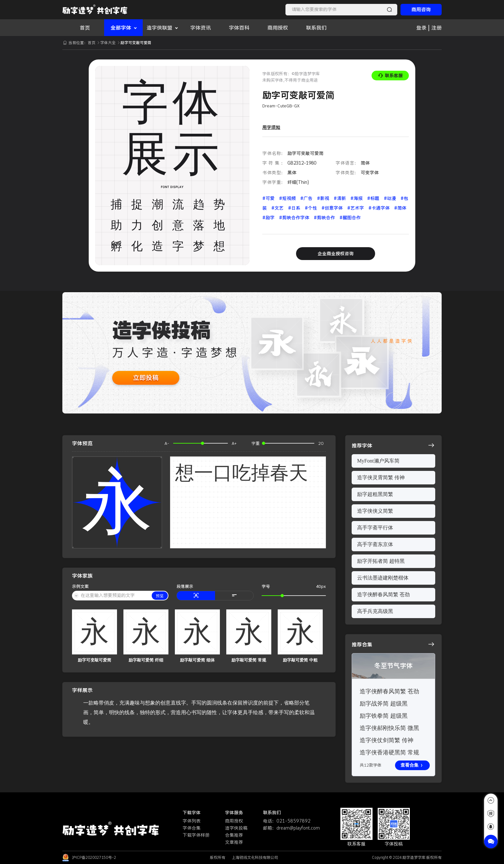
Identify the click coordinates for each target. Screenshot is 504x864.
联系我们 (316, 28)
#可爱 (269, 198)
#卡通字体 (380, 208)
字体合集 (192, 828)
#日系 (295, 208)
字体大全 (108, 43)
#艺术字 (356, 208)
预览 (160, 596)
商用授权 (278, 28)
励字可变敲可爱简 (94, 660)
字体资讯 (201, 28)
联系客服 (390, 76)
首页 (85, 28)
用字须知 (271, 127)
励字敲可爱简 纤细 (146, 660)
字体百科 (239, 28)
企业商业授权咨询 (336, 254)
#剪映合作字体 (295, 218)
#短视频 (288, 198)
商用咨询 (421, 9)
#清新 (340, 198)
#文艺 (278, 208)
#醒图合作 (350, 218)
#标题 (374, 198)
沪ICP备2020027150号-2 (94, 858)
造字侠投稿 (236, 828)
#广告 (307, 198)
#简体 (400, 208)
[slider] (201, 443)
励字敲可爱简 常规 (249, 660)
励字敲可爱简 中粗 (300, 660)
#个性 (311, 208)
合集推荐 (234, 835)
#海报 (357, 198)
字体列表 (192, 821)
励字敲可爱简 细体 (197, 660)
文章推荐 (234, 842)
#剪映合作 (325, 218)
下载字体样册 (196, 835)
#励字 (269, 218)
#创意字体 (333, 208)
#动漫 (391, 198)
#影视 (324, 198)
